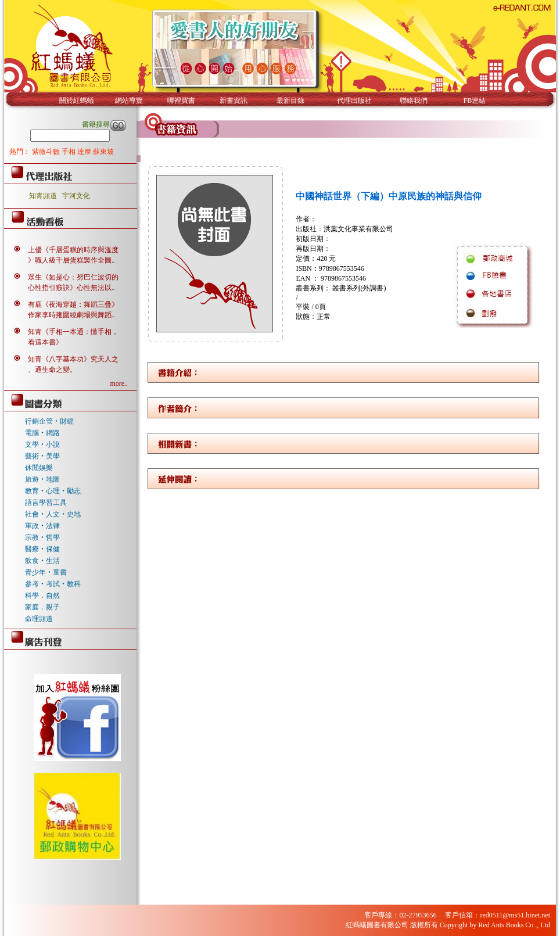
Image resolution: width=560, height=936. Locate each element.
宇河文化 (76, 196)
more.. (119, 383)
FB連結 (475, 101)
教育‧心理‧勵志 (53, 491)
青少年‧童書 (46, 572)
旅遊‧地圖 (42, 479)
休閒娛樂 (39, 468)
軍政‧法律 (42, 526)
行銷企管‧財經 (49, 421)
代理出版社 (354, 101)
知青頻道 (43, 196)
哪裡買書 (181, 101)
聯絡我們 (414, 101)
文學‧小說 (42, 444)
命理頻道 (39, 619)
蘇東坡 (103, 152)
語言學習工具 (46, 503)
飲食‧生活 (42, 561)
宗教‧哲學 (42, 537)
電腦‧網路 (42, 433)
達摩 (85, 152)
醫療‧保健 (42, 549)
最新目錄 (290, 101)
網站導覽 (129, 101)
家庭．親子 (42, 607)
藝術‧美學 (42, 456)
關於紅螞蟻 (77, 101)
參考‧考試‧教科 (53, 584)
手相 (69, 152)
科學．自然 (42, 596)
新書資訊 (234, 101)
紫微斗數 (47, 152)
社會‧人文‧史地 (53, 514)
